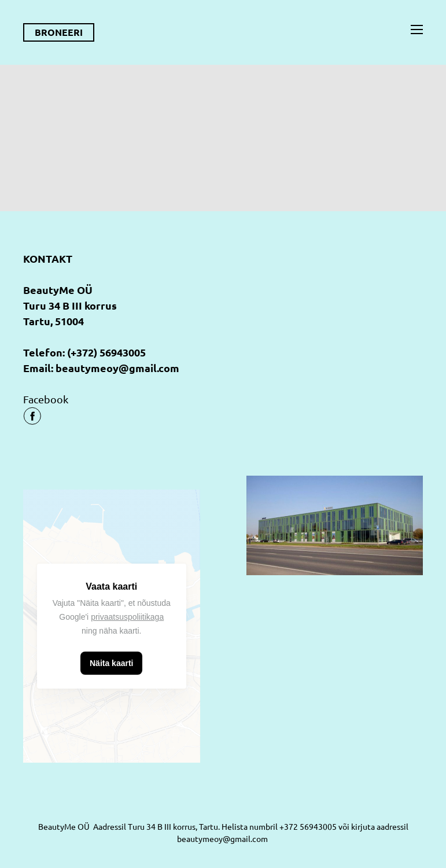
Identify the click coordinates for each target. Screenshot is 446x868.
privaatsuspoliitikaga (127, 617)
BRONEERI (59, 32)
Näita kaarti (111, 663)
